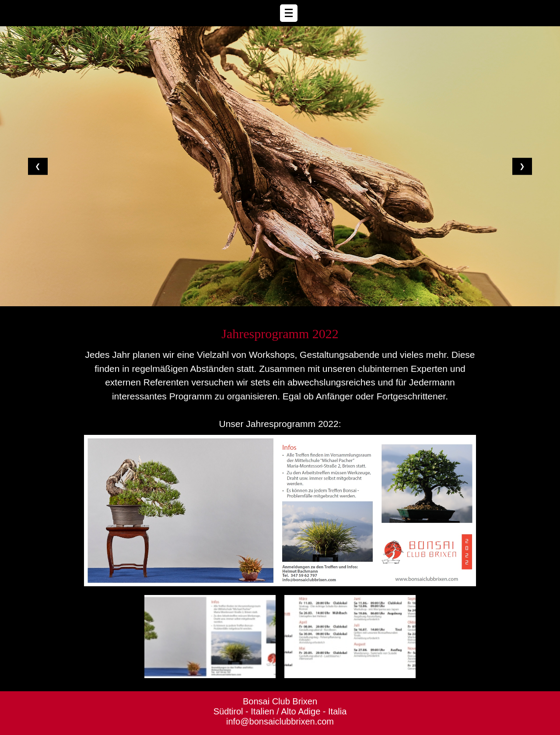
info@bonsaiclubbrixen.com (280, 721)
